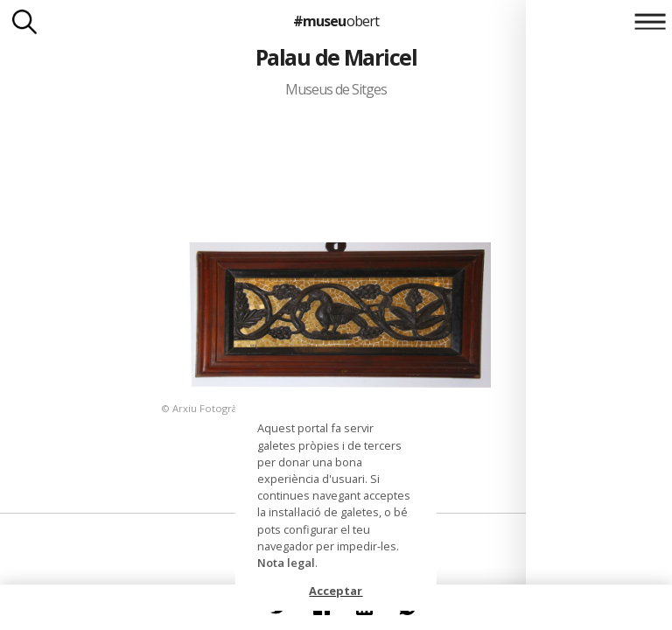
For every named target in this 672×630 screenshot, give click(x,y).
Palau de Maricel (336, 57)
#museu (336, 21)
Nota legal (286, 563)
